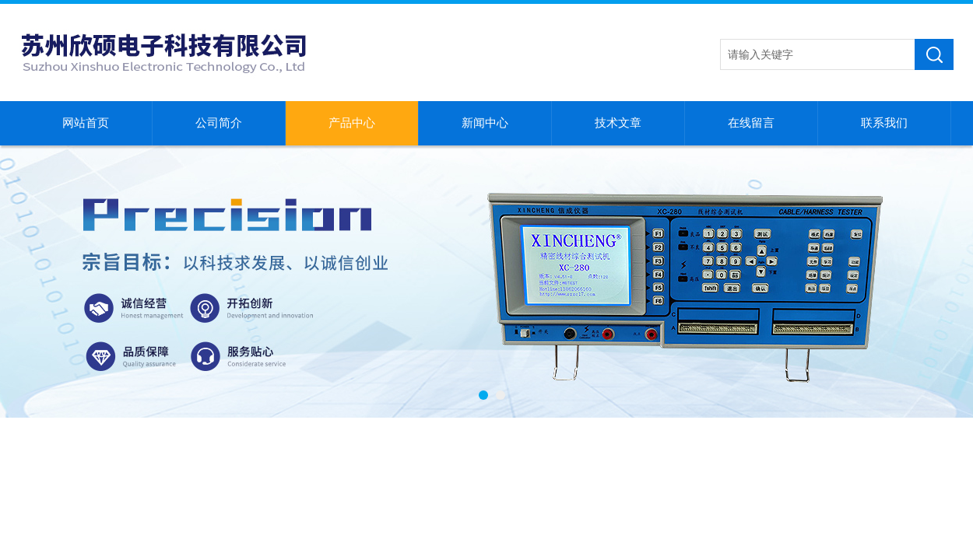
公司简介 (219, 123)
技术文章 (618, 123)
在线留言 (751, 123)
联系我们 (884, 123)
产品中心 (352, 123)
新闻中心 (485, 123)
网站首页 (86, 123)
